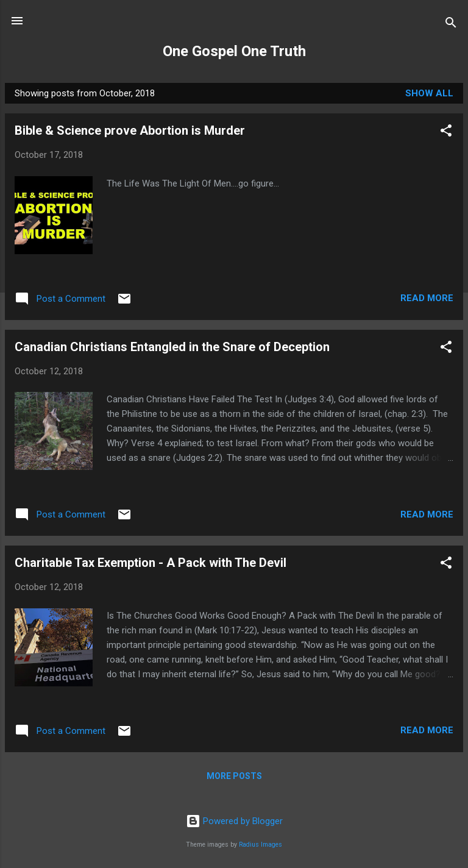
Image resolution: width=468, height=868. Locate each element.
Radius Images (261, 845)
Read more (427, 298)
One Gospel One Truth (234, 51)
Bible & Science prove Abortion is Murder (130, 130)
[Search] (451, 25)
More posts (234, 776)
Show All (429, 93)
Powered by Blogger (234, 821)
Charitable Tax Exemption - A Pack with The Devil (151, 563)
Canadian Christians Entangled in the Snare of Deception (172, 347)
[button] (446, 133)
